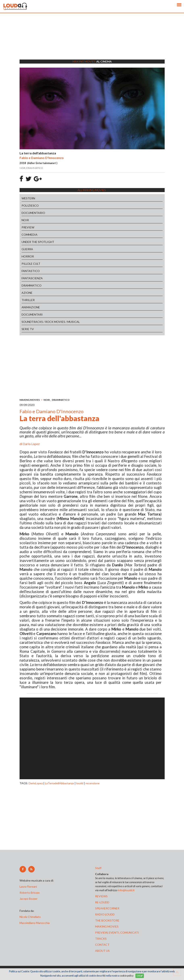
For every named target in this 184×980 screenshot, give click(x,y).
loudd (80, 783)
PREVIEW (28, 227)
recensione (93, 783)
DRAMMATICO (32, 285)
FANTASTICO (31, 271)
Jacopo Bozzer (29, 899)
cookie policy (126, 976)
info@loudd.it (126, 890)
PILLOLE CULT (31, 264)
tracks (101, 939)
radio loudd (105, 914)
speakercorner (107, 908)
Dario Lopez (31, 444)
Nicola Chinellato (30, 917)
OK (140, 976)
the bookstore (107, 920)
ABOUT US (102, 951)
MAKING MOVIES (30, 400)
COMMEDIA (30, 235)
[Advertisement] (92, 41)
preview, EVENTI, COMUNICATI (117, 932)
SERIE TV (28, 329)
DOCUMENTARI (32, 314)
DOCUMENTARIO (33, 213)
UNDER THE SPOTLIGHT (38, 242)
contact (102, 945)
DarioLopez (36, 783)
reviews (101, 896)
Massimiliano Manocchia (35, 923)
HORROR (28, 256)
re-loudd (102, 902)
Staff (98, 868)
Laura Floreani (29, 886)
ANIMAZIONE (31, 307)
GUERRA (27, 249)
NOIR (25, 220)
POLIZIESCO (30, 206)
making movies (107, 926)
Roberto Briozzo (30, 893)
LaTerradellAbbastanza (59, 783)
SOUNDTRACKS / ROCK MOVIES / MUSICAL (51, 322)
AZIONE (27, 293)
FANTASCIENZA (32, 278)
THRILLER (28, 300)
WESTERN (28, 198)
